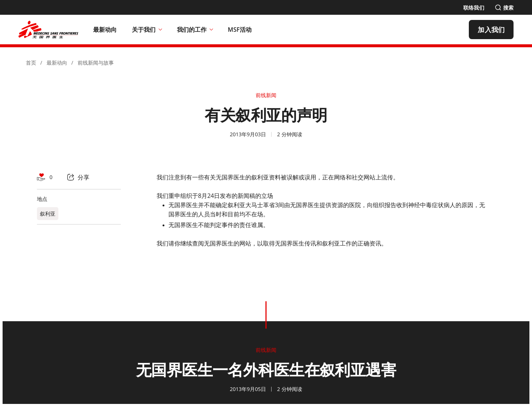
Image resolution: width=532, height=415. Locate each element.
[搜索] (504, 8)
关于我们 (147, 30)
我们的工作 (195, 30)
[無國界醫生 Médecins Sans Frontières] (48, 30)
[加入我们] (491, 30)
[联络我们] (474, 8)
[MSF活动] (240, 30)
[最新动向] (105, 30)
